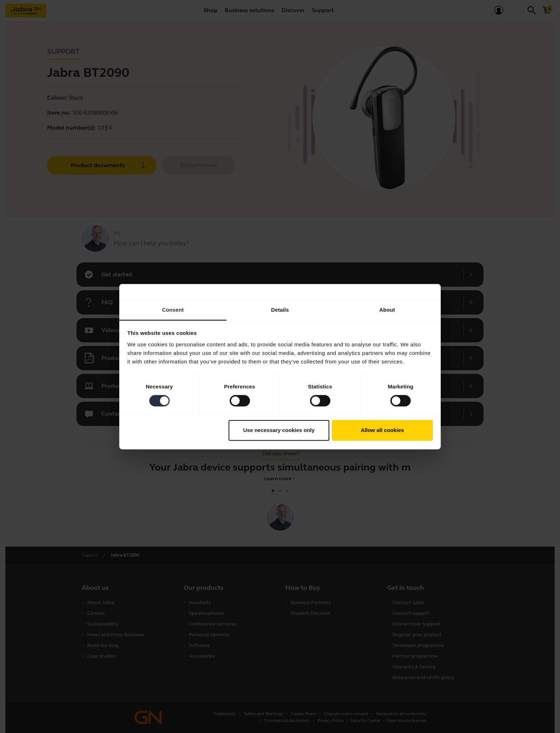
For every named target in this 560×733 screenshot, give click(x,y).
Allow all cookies (382, 430)
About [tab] (387, 310)
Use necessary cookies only (279, 430)
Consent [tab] (173, 310)
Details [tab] (280, 310)
